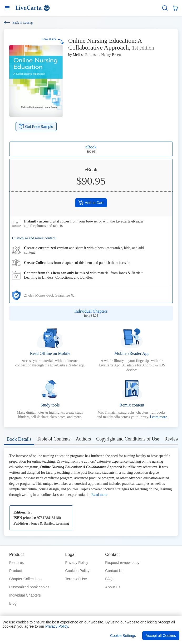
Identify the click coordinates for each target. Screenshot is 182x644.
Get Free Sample (36, 126)
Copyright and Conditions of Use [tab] (128, 439)
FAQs (110, 579)
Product (16, 571)
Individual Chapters (25, 595)
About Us (113, 587)
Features (16, 563)
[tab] (19, 440)
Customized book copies (29, 587)
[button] (73, 296)
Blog (13, 603)
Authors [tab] (83, 439)
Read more (99, 495)
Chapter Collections (25, 579)
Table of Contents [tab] (54, 439)
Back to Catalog (18, 23)
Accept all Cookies (161, 636)
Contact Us (114, 571)
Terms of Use (76, 579)
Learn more (158, 417)
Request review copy (122, 563)
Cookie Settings (123, 636)
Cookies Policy (77, 571)
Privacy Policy (77, 563)
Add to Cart (91, 202)
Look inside (53, 41)
